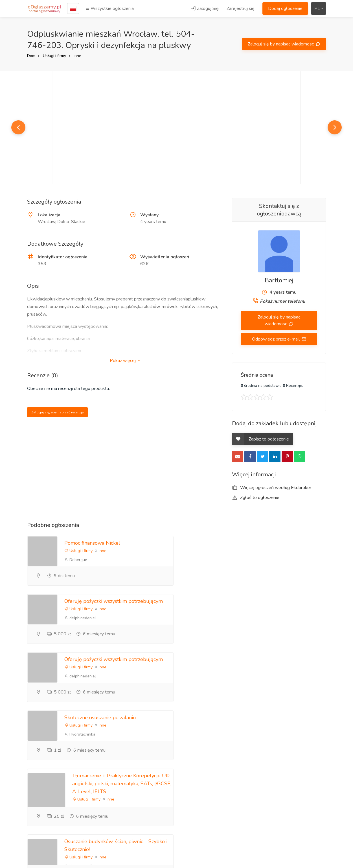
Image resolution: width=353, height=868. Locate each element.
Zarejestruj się (241, 8)
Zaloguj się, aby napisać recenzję (57, 412)
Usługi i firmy (54, 56)
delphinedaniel (234, 560)
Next (335, 127)
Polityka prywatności (304, 768)
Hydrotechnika (234, 618)
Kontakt (240, 796)
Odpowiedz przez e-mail (276, 339)
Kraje (288, 822)
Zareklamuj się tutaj (302, 759)
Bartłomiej (279, 280)
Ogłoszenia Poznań (302, 794)
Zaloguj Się (205, 8)
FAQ (236, 778)
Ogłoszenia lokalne (302, 803)
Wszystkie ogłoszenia (109, 8)
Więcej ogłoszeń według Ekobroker (272, 488)
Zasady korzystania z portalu (303, 781)
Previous (18, 127)
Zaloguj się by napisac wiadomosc (281, 44)
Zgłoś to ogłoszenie (256, 498)
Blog (237, 759)
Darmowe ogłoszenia (304, 813)
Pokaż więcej (125, 361)
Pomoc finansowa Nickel (92, 543)
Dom (31, 56)
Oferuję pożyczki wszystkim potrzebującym (267, 543)
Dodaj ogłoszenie (285, 8)
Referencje (243, 768)
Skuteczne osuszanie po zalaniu (254, 601)
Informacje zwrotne (251, 787)
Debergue (76, 560)
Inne (77, 56)
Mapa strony (296, 831)
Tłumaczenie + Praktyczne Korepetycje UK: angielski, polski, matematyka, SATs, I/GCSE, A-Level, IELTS (122, 667)
